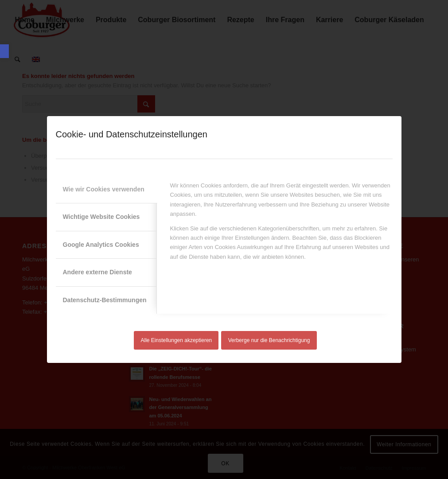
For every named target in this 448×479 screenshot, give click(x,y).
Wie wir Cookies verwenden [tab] (104, 189)
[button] (4, 51)
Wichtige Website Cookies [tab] (101, 217)
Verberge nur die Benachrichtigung (269, 340)
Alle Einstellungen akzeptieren (177, 340)
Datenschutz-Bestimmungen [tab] (105, 300)
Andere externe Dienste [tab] (97, 272)
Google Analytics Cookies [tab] (101, 245)
